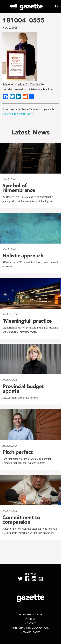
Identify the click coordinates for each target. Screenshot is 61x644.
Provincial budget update (23, 389)
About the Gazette (30, 615)
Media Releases (30, 632)
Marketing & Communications (31, 628)
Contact (30, 623)
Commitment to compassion (21, 520)
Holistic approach (23, 256)
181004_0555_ (25, 20)
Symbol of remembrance (19, 188)
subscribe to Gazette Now (17, 114)
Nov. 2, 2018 (10, 28)
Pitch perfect (18, 452)
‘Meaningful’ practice (27, 321)
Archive (30, 619)
